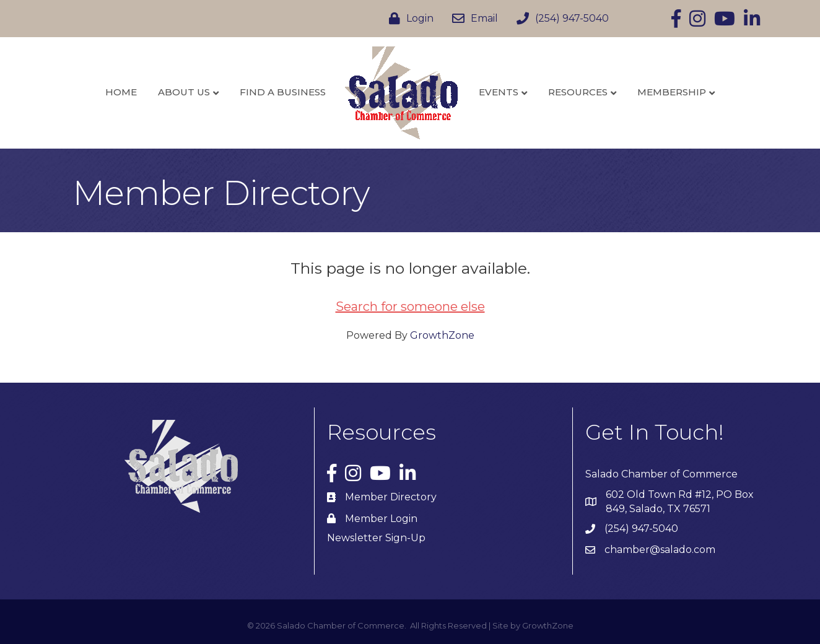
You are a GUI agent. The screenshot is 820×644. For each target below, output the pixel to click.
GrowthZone (442, 335)
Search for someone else (410, 307)
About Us (184, 92)
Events (499, 92)
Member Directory (391, 497)
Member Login (381, 519)
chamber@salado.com (660, 550)
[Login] (408, 19)
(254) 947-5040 (641, 529)
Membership (672, 92)
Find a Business (283, 92)
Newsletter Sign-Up (376, 538)
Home (121, 92)
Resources (578, 92)
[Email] (472, 19)
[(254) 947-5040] (560, 19)
